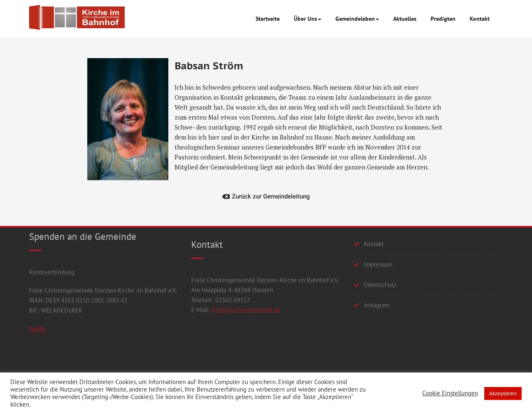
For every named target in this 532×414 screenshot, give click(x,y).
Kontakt (480, 19)
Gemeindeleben (357, 19)
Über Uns (308, 19)
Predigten (443, 19)
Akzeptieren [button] (503, 393)
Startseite (268, 19)
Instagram (377, 276)
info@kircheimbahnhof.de (245, 278)
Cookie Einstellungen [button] (450, 393)
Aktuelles (405, 19)
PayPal (37, 286)
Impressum (378, 236)
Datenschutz (380, 256)
